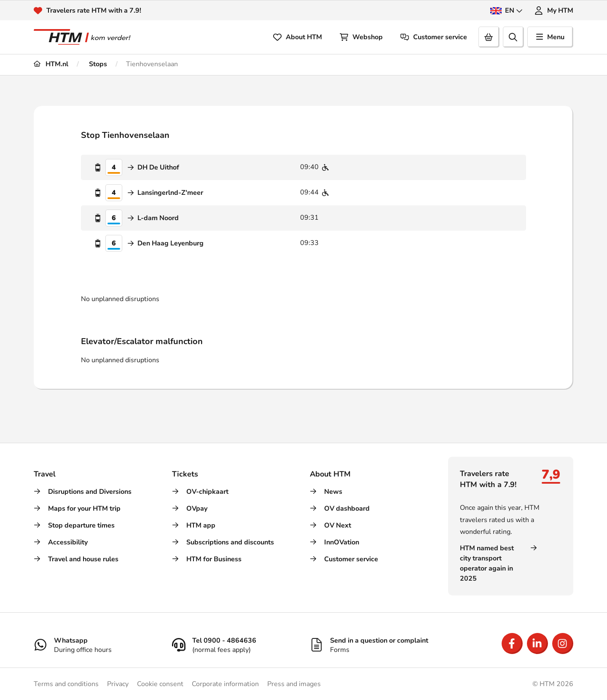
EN (506, 11)
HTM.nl (51, 64)
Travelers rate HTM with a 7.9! (94, 11)
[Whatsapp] (97, 645)
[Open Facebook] (512, 643)
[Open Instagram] (563, 643)
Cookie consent (160, 684)
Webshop (361, 37)
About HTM (298, 37)
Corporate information (225, 684)
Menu (550, 37)
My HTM (554, 11)
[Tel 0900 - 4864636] (235, 645)
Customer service (434, 37)
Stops (97, 64)
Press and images (294, 684)
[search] (513, 37)
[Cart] (489, 37)
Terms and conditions (66, 684)
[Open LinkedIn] (537, 643)
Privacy (118, 684)
